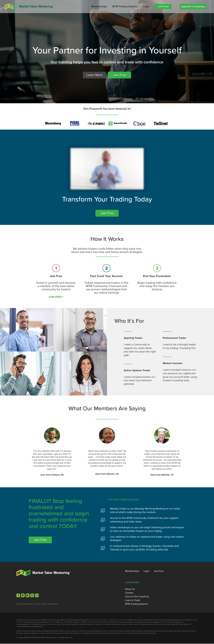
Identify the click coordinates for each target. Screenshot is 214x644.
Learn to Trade (133, 600)
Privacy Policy (41, 604)
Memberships (99, 6)
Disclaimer (53, 604)
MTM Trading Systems (125, 6)
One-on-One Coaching (137, 597)
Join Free (163, 6)
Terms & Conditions (25, 604)
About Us (130, 589)
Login (146, 6)
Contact (129, 593)
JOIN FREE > (56, 297)
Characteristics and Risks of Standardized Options (108, 620)
